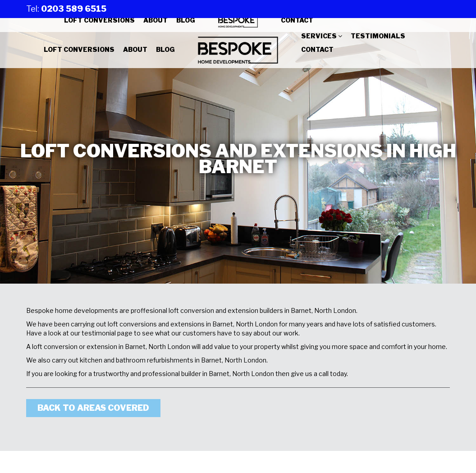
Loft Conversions (99, 20)
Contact (297, 20)
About (156, 20)
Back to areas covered (93, 408)
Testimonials (378, 36)
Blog (186, 20)
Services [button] (322, 36)
